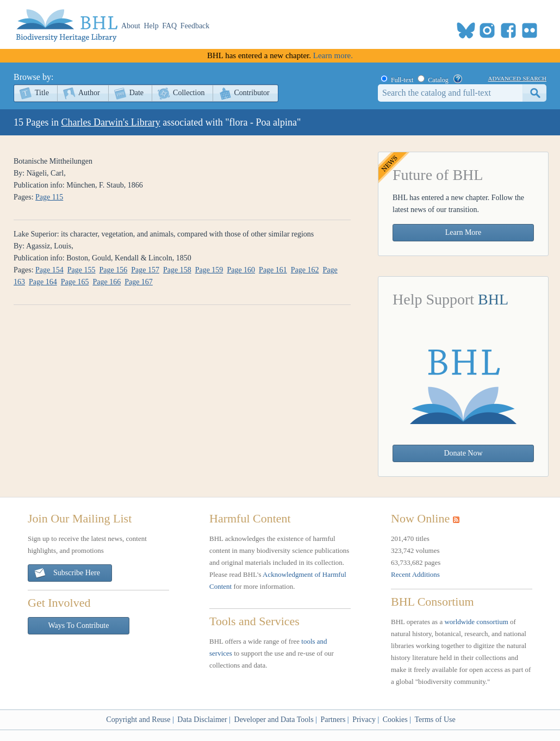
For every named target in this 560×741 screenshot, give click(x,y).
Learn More (463, 232)
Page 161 (273, 270)
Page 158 (177, 270)
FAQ (169, 26)
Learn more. (333, 55)
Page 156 (114, 270)
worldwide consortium (476, 622)
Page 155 (82, 270)
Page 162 (305, 270)
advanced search (517, 78)
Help (151, 26)
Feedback (195, 26)
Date (136, 93)
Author (89, 93)
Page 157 (145, 270)
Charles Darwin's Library (111, 122)
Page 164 (43, 282)
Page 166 (107, 282)
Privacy (364, 720)
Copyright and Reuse (138, 720)
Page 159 (209, 270)
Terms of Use (435, 720)
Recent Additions (415, 574)
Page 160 (241, 270)
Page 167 (139, 282)
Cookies (395, 720)
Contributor (251, 93)
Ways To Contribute (79, 625)
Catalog (438, 80)
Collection (189, 93)
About (131, 26)
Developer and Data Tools (274, 720)
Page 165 (75, 282)
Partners (333, 720)
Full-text (402, 80)
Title (42, 93)
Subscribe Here (67, 573)
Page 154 (49, 270)
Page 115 (49, 197)
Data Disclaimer (202, 720)
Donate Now (463, 453)
